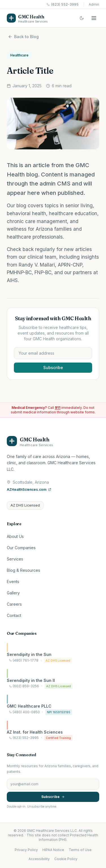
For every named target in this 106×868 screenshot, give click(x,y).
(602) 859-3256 (24, 686)
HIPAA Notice (53, 850)
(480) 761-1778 (24, 660)
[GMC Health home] (27, 18)
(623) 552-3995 (63, 4)
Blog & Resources (23, 570)
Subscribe (53, 368)
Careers (14, 604)
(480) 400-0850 (24, 712)
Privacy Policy (26, 850)
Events (13, 582)
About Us (15, 536)
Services (15, 559)
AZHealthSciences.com (29, 489)
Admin (94, 4)
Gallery (13, 593)
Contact (14, 615)
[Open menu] (94, 18)
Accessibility (39, 859)
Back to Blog (23, 37)
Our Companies (21, 548)
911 (58, 408)
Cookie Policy (66, 859)
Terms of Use (80, 850)
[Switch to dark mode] (82, 18)
